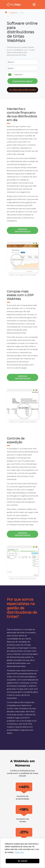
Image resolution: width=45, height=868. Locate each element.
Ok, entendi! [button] (22, 861)
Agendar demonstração (23, 230)
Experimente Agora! (23, 81)
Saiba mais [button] (19, 852)
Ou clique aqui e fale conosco (23, 90)
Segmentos (14, 13)
